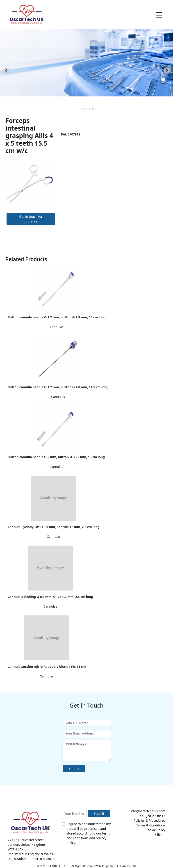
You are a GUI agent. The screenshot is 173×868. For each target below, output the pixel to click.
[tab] (80, 109)
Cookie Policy (155, 830)
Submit (74, 769)
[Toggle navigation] (159, 14)
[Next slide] (167, 71)
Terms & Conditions (151, 825)
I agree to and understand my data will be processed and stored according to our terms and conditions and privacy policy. (89, 833)
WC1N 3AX (16, 849)
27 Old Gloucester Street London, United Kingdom (26, 842)
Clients (160, 835)
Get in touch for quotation (31, 219)
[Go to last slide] (6, 71)
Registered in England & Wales (30, 854)
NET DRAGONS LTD (125, 866)
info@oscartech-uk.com (148, 811)
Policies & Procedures (149, 820)
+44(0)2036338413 (152, 816)
